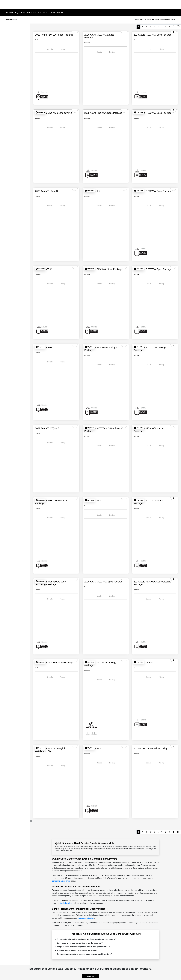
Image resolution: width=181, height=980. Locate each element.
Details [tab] (50, 49)
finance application (86, 918)
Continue (90, 976)
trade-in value (66, 903)
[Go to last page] (178, 27)
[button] (40, 112)
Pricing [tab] (63, 49)
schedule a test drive (61, 881)
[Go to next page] (174, 27)
